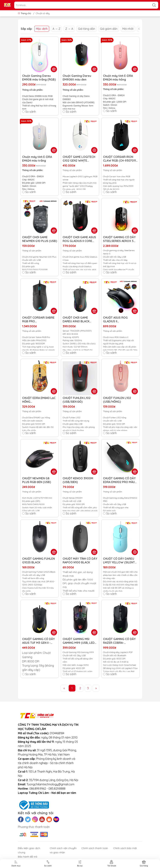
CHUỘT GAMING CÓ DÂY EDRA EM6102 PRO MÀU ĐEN (119, 480)
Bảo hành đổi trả (27, 857)
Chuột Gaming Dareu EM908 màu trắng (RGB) (39, 78)
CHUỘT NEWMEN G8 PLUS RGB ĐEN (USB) (37, 480)
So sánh (29, 112)
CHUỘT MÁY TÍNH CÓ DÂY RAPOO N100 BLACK (80, 560)
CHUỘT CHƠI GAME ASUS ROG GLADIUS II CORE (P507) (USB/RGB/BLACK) (79, 239)
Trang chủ (25, 13)
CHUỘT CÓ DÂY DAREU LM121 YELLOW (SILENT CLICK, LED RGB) (119, 561)
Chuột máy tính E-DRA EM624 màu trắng (37, 159)
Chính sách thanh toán (95, 848)
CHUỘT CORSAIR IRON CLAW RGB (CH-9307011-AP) (120, 159)
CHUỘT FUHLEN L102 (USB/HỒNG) (117, 400)
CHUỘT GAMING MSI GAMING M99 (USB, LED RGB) (79, 641)
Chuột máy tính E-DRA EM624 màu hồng (118, 78)
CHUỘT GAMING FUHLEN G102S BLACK (38, 560)
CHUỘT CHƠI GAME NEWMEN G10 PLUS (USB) (40, 239)
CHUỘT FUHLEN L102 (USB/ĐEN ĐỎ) (77, 400)
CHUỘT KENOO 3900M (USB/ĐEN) (78, 480)
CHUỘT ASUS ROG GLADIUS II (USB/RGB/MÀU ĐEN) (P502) (118, 319)
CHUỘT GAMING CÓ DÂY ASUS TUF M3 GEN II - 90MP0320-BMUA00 (38, 641)
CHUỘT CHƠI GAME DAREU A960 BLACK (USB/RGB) (76, 319)
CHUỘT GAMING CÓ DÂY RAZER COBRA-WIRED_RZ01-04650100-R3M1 (120, 641)
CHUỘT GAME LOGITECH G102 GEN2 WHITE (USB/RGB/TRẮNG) (79, 159)
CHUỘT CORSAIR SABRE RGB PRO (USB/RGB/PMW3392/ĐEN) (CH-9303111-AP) (38, 319)
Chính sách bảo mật (125, 848)
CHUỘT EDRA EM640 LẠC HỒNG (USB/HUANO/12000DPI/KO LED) (40, 400)
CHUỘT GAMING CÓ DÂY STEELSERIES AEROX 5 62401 (119, 239)
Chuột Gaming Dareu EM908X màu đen (77, 78)
